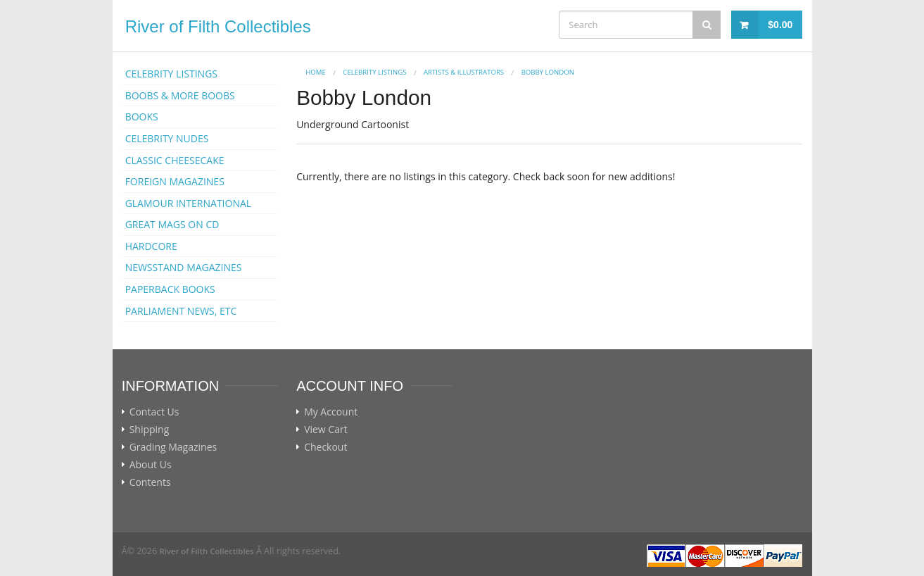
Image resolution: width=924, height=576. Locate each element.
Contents (150, 482)
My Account (331, 412)
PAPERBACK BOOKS (170, 289)
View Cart (326, 430)
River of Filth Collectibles (218, 26)
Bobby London (548, 72)
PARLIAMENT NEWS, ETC (181, 311)
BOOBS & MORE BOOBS (180, 95)
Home (316, 72)
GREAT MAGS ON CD (172, 224)
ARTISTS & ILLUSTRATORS (464, 72)
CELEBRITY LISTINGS (171, 74)
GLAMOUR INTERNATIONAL (189, 203)
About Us (151, 465)
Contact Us (154, 412)
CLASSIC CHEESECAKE (175, 160)
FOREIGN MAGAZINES (175, 181)
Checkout (325, 447)
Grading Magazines (173, 447)
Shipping (150, 430)
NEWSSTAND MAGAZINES (184, 267)
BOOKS (142, 117)
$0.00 (780, 25)
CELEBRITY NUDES (167, 138)
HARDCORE (151, 246)
